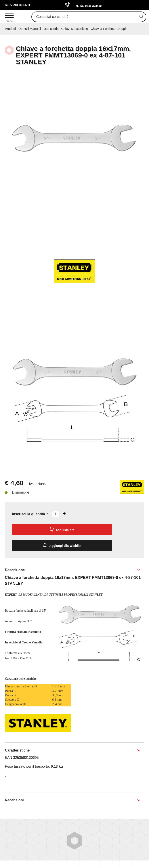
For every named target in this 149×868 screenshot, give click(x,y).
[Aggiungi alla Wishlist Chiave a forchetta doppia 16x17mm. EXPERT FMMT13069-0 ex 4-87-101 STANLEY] (62, 545)
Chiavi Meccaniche (75, 29)
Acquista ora (62, 529)
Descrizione (15, 570)
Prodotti (10, 29)
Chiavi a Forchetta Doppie (109, 29)
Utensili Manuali (30, 29)
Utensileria (51, 29)
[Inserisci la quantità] (56, 514)
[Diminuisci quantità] (48, 513)
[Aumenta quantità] (64, 513)
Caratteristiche (17, 750)
